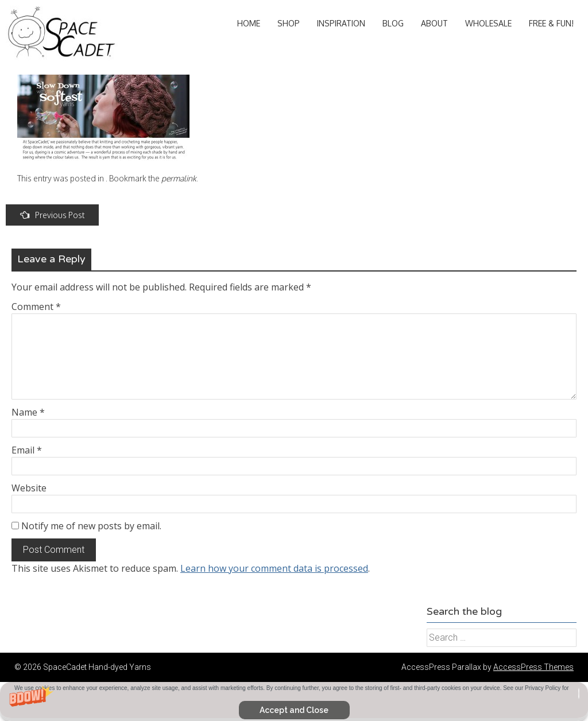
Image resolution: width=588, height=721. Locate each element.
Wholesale (488, 23)
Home (249, 23)
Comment (36, 307)
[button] (294, 701)
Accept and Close (294, 710)
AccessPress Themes (533, 667)
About (434, 23)
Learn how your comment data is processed (274, 568)
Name (28, 412)
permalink (179, 178)
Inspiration (341, 23)
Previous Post (52, 215)
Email (27, 450)
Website (29, 488)
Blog (393, 23)
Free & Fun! (551, 23)
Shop (289, 23)
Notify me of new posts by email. (91, 526)
